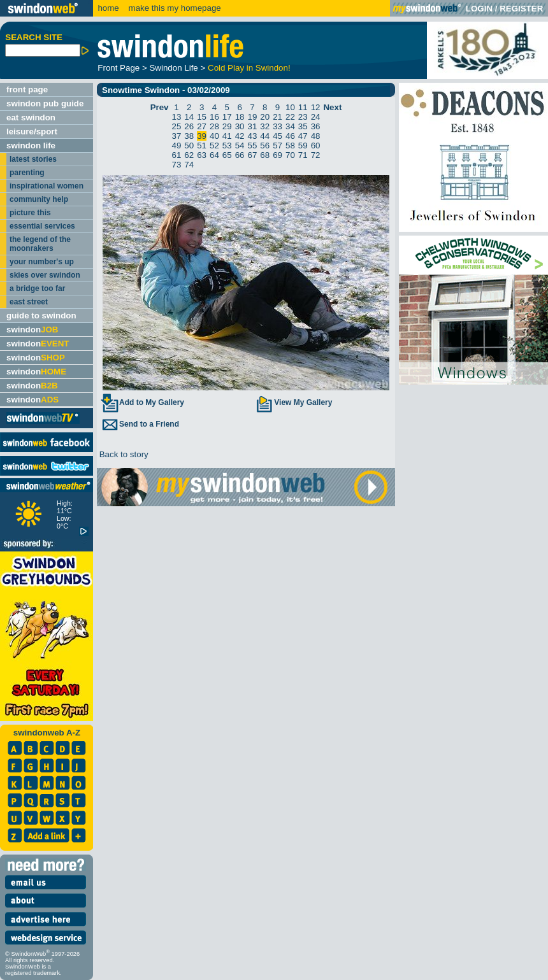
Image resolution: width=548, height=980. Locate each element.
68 (265, 155)
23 (303, 117)
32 (265, 126)
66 (240, 155)
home (108, 8)
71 (303, 155)
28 (214, 126)
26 (189, 126)
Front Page (119, 68)
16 (214, 117)
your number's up (42, 262)
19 (253, 117)
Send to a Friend (140, 424)
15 (202, 117)
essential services (42, 226)
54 (240, 146)
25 (177, 126)
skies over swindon (45, 275)
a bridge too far (37, 288)
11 (303, 107)
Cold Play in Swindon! (249, 68)
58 (290, 146)
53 (227, 146)
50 (189, 146)
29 (227, 126)
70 (290, 155)
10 (290, 107)
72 (316, 155)
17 (227, 117)
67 (253, 155)
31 (253, 126)
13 (177, 117)
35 (303, 126)
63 (202, 155)
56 (265, 146)
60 (316, 146)
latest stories (33, 159)
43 (253, 136)
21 (278, 117)
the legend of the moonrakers (40, 244)
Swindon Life (173, 68)
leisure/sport (32, 131)
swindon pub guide (45, 103)
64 (214, 155)
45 (278, 136)
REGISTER (521, 9)
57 (278, 146)
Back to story (123, 454)
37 (177, 136)
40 (214, 136)
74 (189, 165)
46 (290, 136)
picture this (30, 213)
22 (290, 117)
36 (316, 126)
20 (265, 117)
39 (202, 136)
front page (27, 89)
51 (202, 146)
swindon (32, 330)
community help (39, 199)
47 (303, 136)
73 (177, 165)
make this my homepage (174, 8)
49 (177, 146)
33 (278, 126)
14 (189, 117)
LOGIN (479, 9)
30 (240, 126)
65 (227, 155)
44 (265, 136)
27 (202, 126)
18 (240, 117)
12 (316, 107)
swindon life (31, 146)
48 (316, 136)
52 (214, 146)
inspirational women (47, 186)
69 (278, 155)
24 (316, 117)
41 (227, 136)
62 (189, 155)
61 (177, 155)
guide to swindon (41, 316)
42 (240, 136)
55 (253, 146)
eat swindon (31, 117)
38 (189, 136)
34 (290, 126)
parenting (27, 173)
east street (29, 302)
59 (303, 146)
